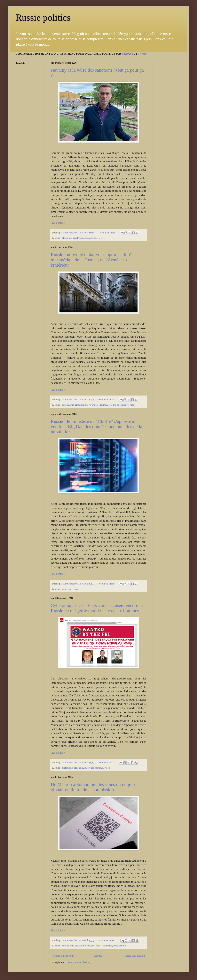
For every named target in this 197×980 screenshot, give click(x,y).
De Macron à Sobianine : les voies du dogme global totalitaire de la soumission (93, 787)
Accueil (98, 956)
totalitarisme (119, 946)
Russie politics (43, 17)
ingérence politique (94, 768)
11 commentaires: (106, 233)
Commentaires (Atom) (79, 962)
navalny (76, 238)
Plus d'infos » (58, 223)
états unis (67, 238)
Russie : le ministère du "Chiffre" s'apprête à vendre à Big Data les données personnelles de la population (96, 427)
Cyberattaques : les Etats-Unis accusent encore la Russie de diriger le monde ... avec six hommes (97, 608)
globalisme (80, 946)
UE (100, 238)
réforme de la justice (118, 405)
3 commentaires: (106, 584)
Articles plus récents (63, 956)
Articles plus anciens (134, 956)
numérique (67, 589)
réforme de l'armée (98, 405)
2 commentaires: (106, 400)
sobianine (107, 946)
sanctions (93, 238)
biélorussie (67, 768)
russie (84, 238)
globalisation (81, 405)
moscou (91, 946)
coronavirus (68, 405)
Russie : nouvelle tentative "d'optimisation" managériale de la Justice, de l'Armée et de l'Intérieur (91, 260)
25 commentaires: (107, 940)
